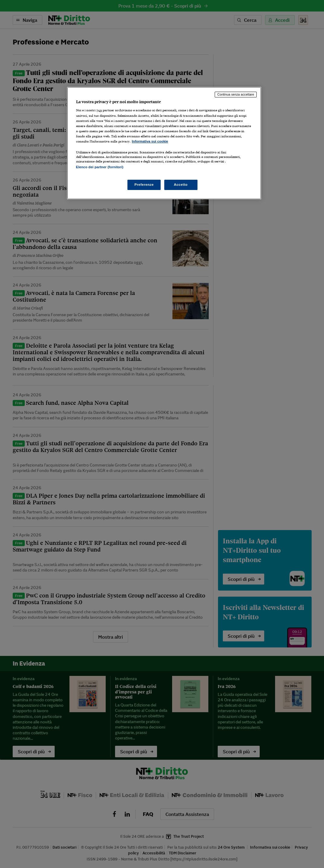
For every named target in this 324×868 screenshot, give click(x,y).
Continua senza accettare (236, 94)
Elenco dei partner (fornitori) (100, 167)
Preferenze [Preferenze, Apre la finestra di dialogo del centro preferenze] (144, 185)
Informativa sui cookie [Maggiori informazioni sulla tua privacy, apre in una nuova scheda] (150, 141)
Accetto (181, 185)
